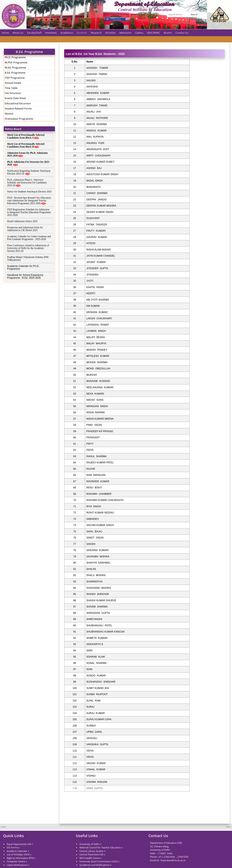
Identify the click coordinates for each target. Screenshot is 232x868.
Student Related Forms (18, 109)
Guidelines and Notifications (94, 865)
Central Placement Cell (91, 854)
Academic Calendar (17, 851)
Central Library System (91, 851)
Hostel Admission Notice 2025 (22, 221)
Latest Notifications (17, 865)
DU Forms (12, 847)
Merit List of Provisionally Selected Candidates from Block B (26, 145)
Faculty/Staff (34, 33)
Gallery (139, 33)
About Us (18, 33)
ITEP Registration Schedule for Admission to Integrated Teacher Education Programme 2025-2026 (29, 212)
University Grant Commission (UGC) (98, 861)
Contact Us (182, 33)
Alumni (168, 33)
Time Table (11, 88)
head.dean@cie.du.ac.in (173, 860)
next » (229, 827)
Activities (110, 33)
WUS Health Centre (90, 858)
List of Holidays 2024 (18, 854)
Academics (67, 33)
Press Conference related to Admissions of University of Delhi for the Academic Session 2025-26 (28, 248)
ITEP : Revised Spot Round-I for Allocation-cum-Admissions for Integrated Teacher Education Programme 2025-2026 (29, 200)
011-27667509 (167, 857)
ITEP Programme (15, 78)
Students (82, 33)
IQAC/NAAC (154, 33)
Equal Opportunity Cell (19, 844)
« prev (3, 827)
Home (5, 33)
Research (96, 33)
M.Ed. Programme (15, 68)
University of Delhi (89, 844)
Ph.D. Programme (15, 57)
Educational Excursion (18, 103)
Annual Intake (13, 83)
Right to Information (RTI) (20, 858)
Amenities (51, 33)
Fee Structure (13, 93)
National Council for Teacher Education (100, 847)
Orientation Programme (19, 119)
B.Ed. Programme (15, 73)
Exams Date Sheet (15, 98)
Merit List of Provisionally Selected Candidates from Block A (26, 136)
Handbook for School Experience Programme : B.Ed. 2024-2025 (25, 276)
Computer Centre (16, 861)
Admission (125, 33)
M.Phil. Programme (16, 62)
